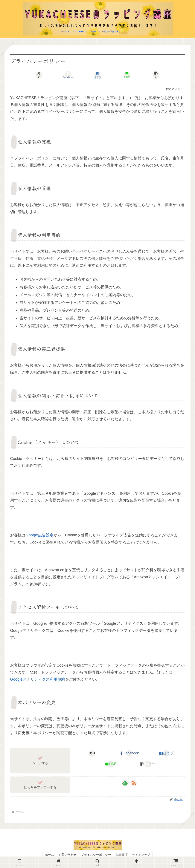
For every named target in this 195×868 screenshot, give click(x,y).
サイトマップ (141, 855)
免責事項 (122, 855)
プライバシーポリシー (96, 855)
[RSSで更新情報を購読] (134, 783)
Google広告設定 (40, 535)
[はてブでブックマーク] (97, 75)
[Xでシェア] (39, 75)
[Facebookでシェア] (68, 75)
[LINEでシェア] (127, 75)
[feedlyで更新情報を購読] (125, 783)
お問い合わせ (67, 855)
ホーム (49, 855)
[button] (156, 75)
